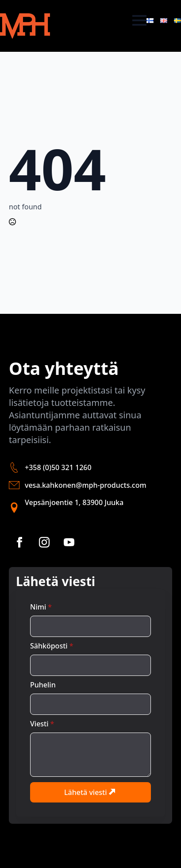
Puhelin (43, 685)
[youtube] (69, 542)
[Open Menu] (139, 20)
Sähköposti (52, 646)
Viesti (42, 724)
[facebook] (19, 542)
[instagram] (44, 542)
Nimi (41, 607)
